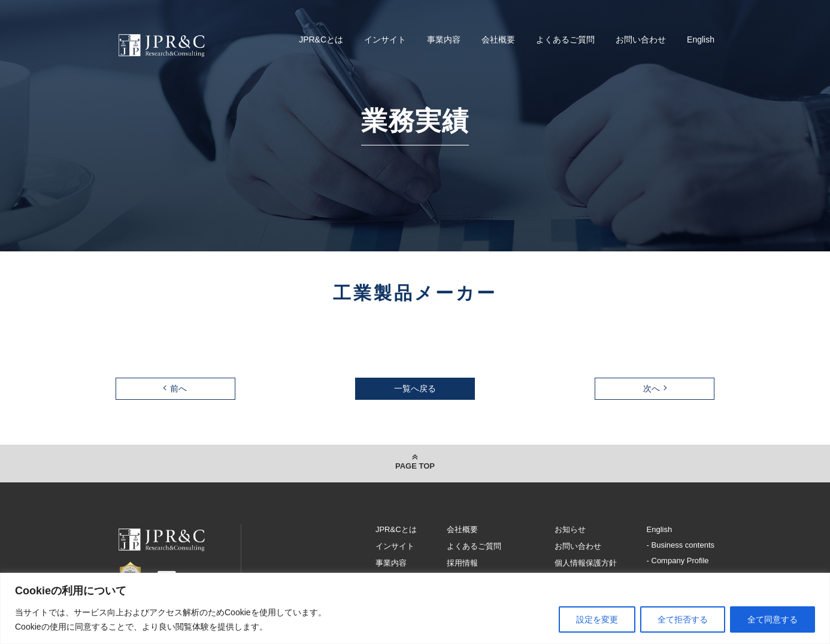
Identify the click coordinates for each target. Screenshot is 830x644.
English (701, 40)
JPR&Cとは (321, 40)
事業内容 (444, 40)
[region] (415, 608)
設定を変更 (597, 619)
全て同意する (773, 619)
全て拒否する (683, 619)
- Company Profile (678, 561)
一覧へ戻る (415, 388)
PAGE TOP (415, 466)
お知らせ (570, 529)
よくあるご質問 (565, 40)
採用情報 (462, 563)
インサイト (385, 40)
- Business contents (681, 545)
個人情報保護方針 (586, 563)
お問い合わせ (641, 40)
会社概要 (498, 40)
